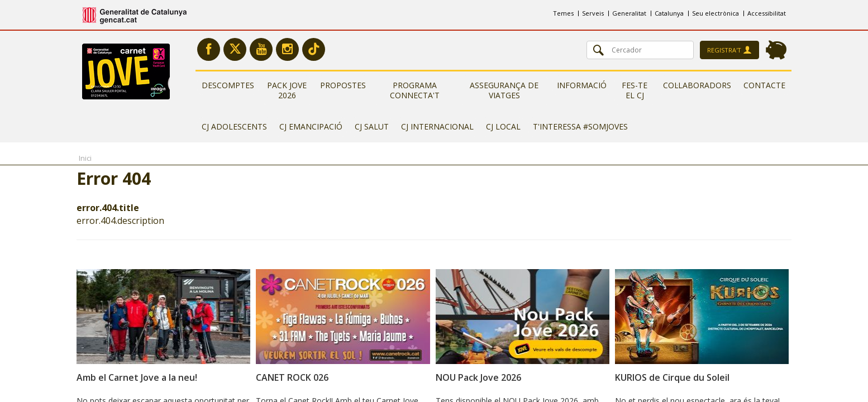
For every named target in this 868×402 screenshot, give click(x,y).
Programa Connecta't (415, 90)
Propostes (343, 85)
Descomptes (228, 85)
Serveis (593, 13)
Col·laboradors (697, 85)
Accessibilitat (767, 13)
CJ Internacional (437, 126)
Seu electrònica (716, 13)
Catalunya (669, 13)
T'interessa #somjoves (580, 126)
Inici (85, 158)
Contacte (764, 85)
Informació (582, 85)
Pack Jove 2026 (287, 90)
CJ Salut (372, 126)
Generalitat (629, 13)
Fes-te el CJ (635, 90)
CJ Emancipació (311, 126)
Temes (563, 13)
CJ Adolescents (234, 126)
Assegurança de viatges (504, 90)
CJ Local (503, 126)
